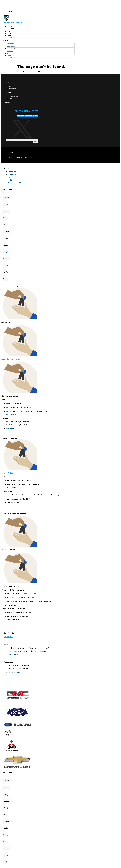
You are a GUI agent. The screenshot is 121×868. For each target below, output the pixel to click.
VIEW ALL (7, 684)
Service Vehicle (7, 473)
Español (6, 2)
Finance (10, 51)
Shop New (11, 44)
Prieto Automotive (27, 111)
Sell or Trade (13, 49)
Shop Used (11, 46)
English (5, 7)
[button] (39, 40)
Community (13, 37)
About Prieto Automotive (10, 359)
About (9, 35)
